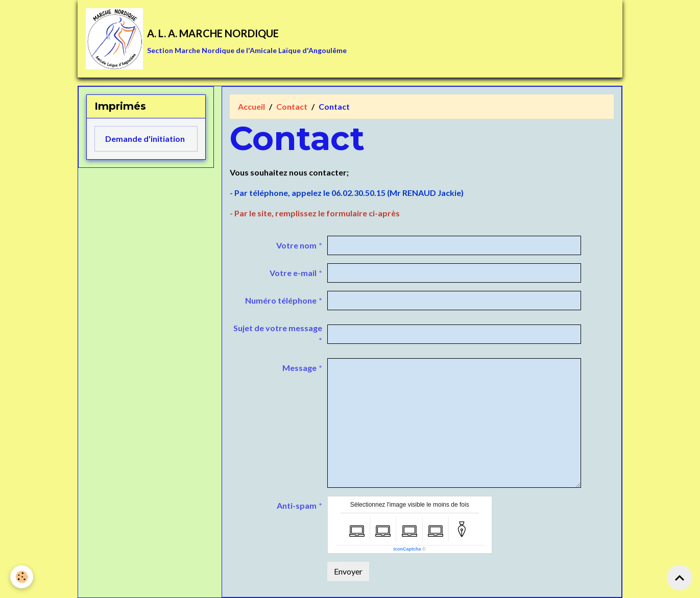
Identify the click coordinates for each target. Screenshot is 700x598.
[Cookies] (22, 577)
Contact (292, 106)
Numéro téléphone (281, 300)
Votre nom (296, 245)
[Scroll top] (680, 578)
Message (299, 368)
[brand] (216, 39)
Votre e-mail (293, 273)
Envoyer (348, 571)
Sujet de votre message (278, 328)
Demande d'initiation (145, 139)
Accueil (251, 106)
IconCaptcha (407, 549)
